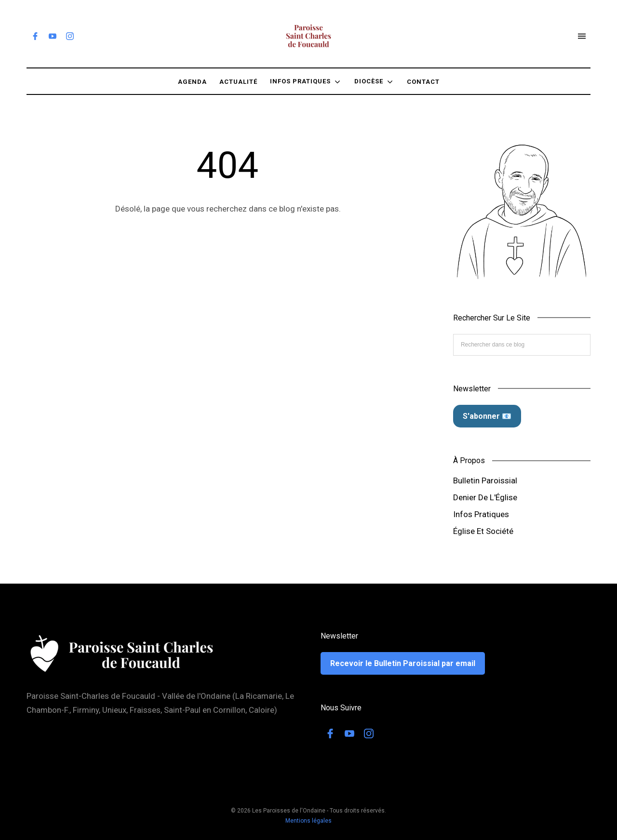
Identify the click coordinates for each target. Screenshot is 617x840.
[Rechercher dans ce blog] (522, 345)
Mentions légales (308, 821)
